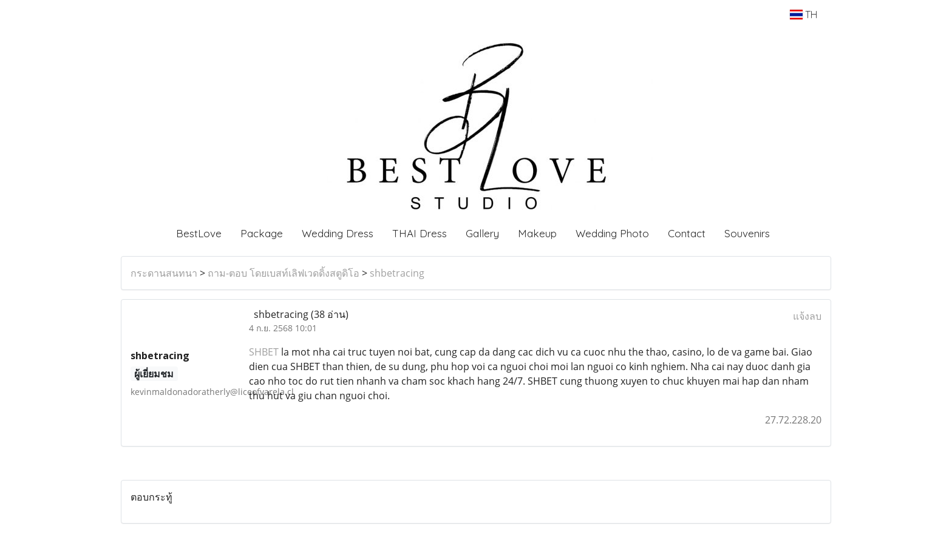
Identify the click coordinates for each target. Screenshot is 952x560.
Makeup (537, 233)
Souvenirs (747, 233)
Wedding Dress (338, 233)
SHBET (264, 352)
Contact (687, 233)
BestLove (199, 233)
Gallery (482, 233)
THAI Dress (420, 233)
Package (262, 233)
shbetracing (397, 273)
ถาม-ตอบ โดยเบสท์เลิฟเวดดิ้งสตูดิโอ (284, 273)
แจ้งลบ (807, 316)
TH (804, 15)
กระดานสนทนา (164, 273)
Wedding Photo (612, 233)
